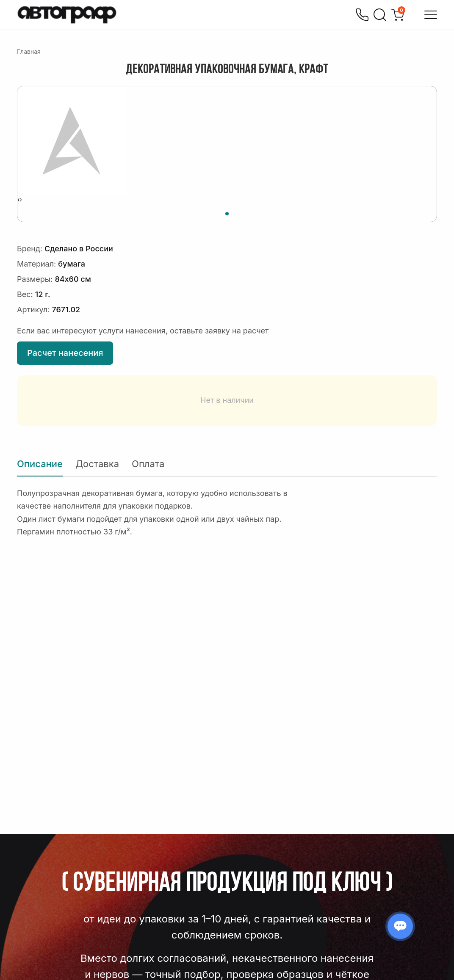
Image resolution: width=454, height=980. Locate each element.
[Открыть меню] (431, 15)
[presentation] (18, 200)
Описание (40, 464)
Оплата (148, 464)
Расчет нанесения (65, 353)
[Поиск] (380, 15)
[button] (227, 212)
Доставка (97, 464)
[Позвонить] (362, 15)
